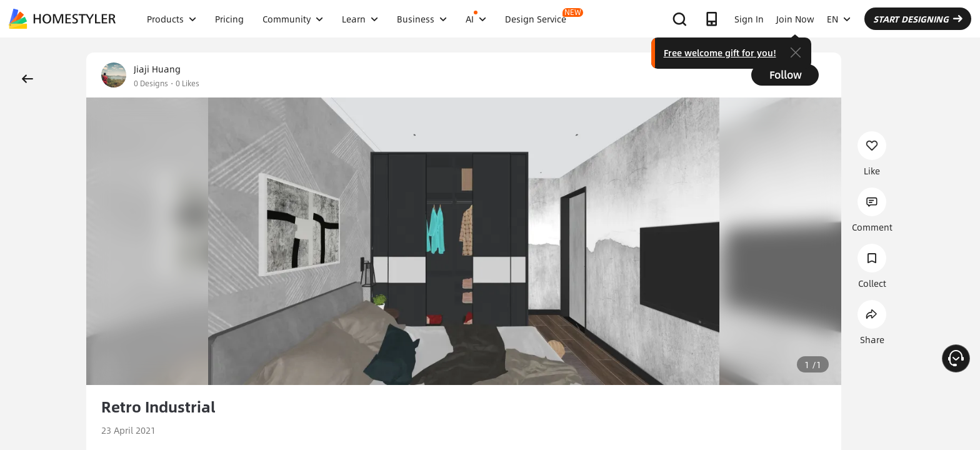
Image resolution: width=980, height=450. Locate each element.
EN (839, 19)
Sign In (749, 19)
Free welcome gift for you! (720, 52)
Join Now (795, 19)
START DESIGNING (918, 19)
